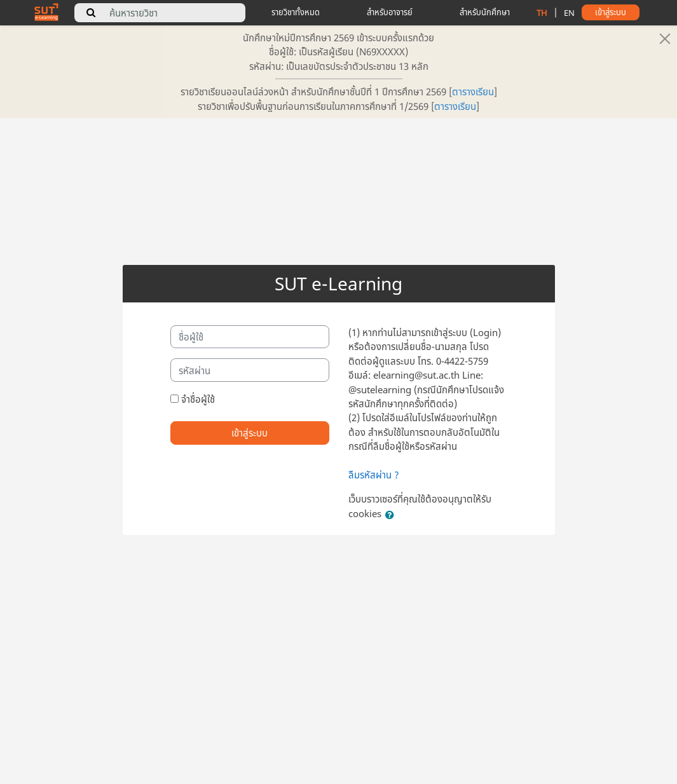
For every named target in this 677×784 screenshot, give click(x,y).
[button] (392, 515)
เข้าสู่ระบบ (250, 433)
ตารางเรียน (473, 91)
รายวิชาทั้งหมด (296, 12)
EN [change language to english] (569, 13)
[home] (46, 11)
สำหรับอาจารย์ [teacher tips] (390, 12)
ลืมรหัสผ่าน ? (374, 475)
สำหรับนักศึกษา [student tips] (485, 12)
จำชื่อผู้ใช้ (198, 399)
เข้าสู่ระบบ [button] (611, 12)
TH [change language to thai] (542, 13)
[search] (91, 13)
